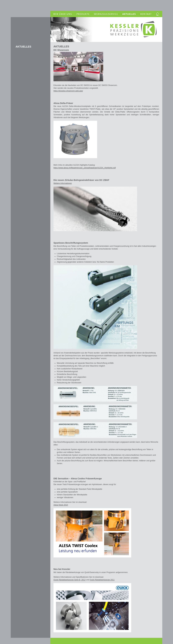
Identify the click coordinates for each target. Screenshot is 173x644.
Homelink (158, 14)
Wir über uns (62, 14)
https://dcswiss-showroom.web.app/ (68, 91)
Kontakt (146, 14)
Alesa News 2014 (61, 505)
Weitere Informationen (63, 183)
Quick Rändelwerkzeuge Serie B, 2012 (69, 580)
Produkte (83, 14)
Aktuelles (129, 14)
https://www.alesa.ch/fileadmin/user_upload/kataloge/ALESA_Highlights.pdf (85, 168)
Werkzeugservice (106, 14)
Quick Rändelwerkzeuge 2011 (102, 580)
